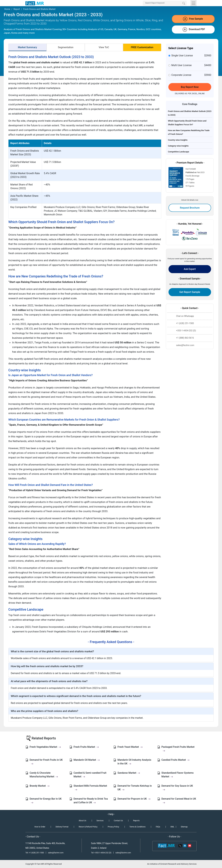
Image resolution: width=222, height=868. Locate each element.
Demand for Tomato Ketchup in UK (135, 788)
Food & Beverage (193, 176)
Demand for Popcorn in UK (134, 799)
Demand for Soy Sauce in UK (177, 788)
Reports (136, 821)
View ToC (104, 47)
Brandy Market (40, 786)
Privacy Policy (113, 827)
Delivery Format (62, 827)
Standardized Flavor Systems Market (178, 775)
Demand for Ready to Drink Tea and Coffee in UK (91, 801)
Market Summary (27, 47)
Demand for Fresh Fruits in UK (46, 762)
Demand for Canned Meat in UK (179, 801)
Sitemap (184, 827)
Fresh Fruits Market (86, 747)
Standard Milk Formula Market (90, 788)
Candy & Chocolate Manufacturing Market (44, 775)
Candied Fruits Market (175, 760)
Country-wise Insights (178, 140)
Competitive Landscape (179, 152)
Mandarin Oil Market (87, 760)
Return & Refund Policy (88, 827)
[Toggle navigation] (193, 3)
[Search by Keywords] (165, 3)
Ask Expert (190, 269)
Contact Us (118, 821)
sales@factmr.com (56, 853)
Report (17, 9)
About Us (82, 821)
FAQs (158, 827)
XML (172, 827)
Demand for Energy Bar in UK (46, 801)
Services (100, 821)
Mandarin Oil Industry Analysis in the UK (134, 762)
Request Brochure (190, 208)
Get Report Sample (190, 292)
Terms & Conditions (137, 827)
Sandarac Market (129, 773)
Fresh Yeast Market (130, 747)
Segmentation (66, 47)
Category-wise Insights (178, 146)
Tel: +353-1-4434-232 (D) (101, 853)
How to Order (40, 827)
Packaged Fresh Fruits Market (178, 749)
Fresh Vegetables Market (45, 747)
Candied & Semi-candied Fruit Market (90, 775)
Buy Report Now (190, 87)
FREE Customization (142, 47)
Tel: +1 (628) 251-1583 (35, 853)
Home (7, 9)
